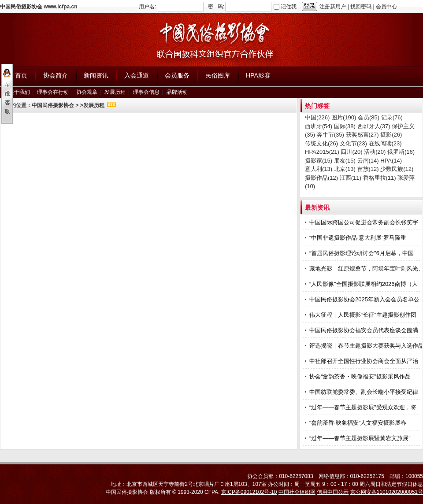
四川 (351, 152)
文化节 (353, 143)
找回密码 (361, 7)
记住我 (289, 7)
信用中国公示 (333, 492)
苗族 (368, 169)
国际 (345, 126)
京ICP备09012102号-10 (249, 492)
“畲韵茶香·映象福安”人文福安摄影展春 (359, 423)
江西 (351, 178)
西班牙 (319, 126)
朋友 (345, 161)
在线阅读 (385, 143)
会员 (369, 117)
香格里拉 (380, 178)
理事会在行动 (53, 92)
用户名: (147, 7)
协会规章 (87, 92)
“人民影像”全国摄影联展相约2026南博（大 (364, 284)
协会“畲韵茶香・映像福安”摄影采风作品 (361, 376)
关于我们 (19, 92)
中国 (317, 117)
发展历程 (115, 92)
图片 (344, 117)
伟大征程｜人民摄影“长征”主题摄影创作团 (364, 315)
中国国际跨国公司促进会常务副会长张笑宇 (365, 222)
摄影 (391, 135)
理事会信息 (146, 92)
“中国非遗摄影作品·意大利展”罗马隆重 (359, 238)
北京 (345, 169)
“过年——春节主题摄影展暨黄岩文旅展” (361, 438)
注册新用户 (333, 7)
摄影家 (319, 161)
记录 (392, 117)
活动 (375, 152)
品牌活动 (177, 92)
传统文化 (321, 143)
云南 (368, 161)
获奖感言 (362, 135)
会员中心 (386, 7)
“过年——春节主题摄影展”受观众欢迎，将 (364, 407)
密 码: (216, 7)
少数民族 (397, 169)
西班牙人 (374, 126)
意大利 (319, 169)
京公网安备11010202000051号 (387, 492)
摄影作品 (321, 178)
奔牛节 (330, 135)
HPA (391, 161)
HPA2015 (322, 152)
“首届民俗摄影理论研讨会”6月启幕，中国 (362, 253)
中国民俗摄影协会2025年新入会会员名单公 (365, 299)
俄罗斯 (401, 152)
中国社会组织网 (297, 492)
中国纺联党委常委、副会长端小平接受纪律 (365, 392)
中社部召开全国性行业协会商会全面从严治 (365, 361)
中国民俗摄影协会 (53, 105)
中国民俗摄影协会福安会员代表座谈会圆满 (365, 330)
